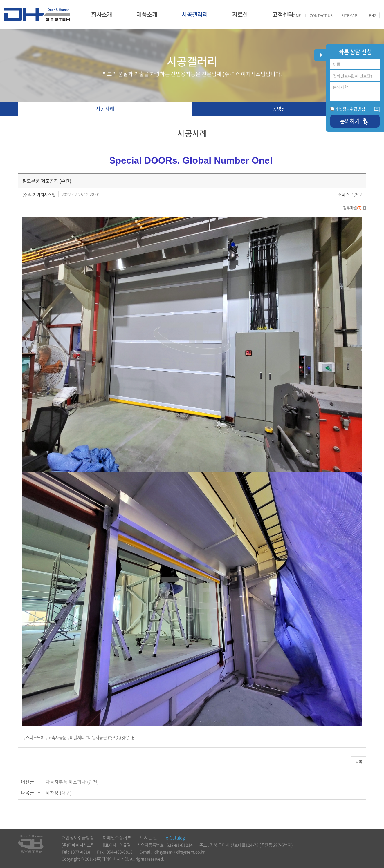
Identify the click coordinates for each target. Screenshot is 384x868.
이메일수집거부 (117, 838)
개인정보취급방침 (350, 109)
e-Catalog (175, 838)
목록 (359, 761)
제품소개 (147, 14)
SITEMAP (349, 15)
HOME (296, 15)
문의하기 (355, 121)
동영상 (279, 109)
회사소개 (102, 14)
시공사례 (105, 109)
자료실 (240, 14)
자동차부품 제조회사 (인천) (72, 782)
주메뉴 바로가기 (0, 0)
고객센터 (283, 14)
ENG (373, 15)
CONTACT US (321, 15)
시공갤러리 (195, 14)
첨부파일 (355, 208)
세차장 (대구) (58, 793)
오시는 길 (148, 838)
